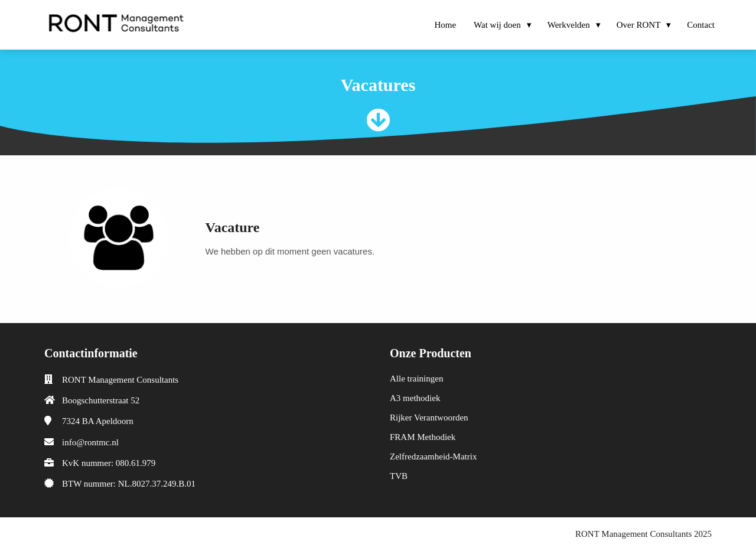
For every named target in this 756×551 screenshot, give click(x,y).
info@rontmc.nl (90, 442)
